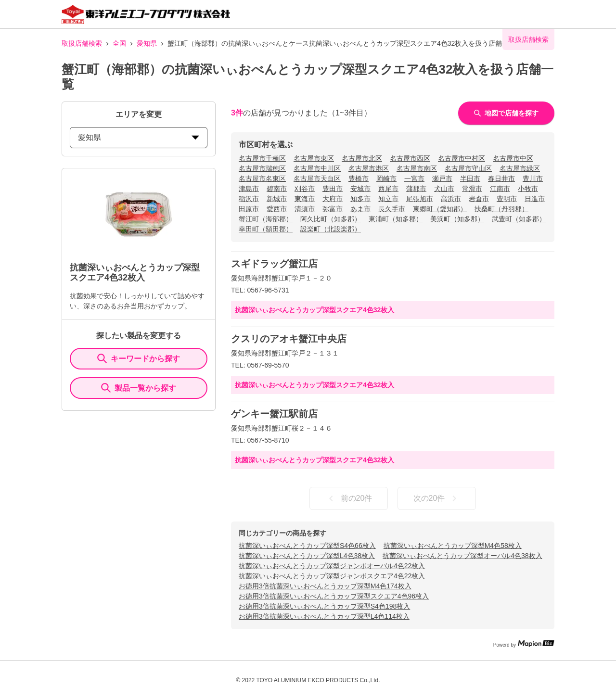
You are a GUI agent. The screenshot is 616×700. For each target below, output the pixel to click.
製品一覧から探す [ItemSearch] (139, 388)
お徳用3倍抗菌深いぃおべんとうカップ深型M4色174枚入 (325, 586)
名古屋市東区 (314, 158)
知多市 (360, 199)
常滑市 (472, 189)
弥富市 (333, 209)
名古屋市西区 (410, 158)
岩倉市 (479, 199)
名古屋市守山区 (468, 168)
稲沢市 (249, 199)
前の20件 (349, 498)
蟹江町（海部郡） (266, 219)
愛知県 (147, 43)
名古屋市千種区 (262, 158)
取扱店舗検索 (82, 43)
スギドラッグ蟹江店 (274, 264)
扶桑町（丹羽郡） (501, 209)
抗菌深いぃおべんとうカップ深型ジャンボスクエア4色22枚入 (332, 576)
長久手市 (392, 209)
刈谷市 (305, 189)
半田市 (470, 178)
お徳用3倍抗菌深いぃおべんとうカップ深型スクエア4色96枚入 (334, 596)
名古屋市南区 (417, 168)
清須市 (305, 209)
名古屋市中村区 (462, 158)
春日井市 (501, 178)
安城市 (360, 189)
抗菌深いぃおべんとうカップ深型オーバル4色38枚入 (462, 556)
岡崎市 (386, 178)
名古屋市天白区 (317, 178)
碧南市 (277, 189)
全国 (119, 43)
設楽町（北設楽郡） (331, 229)
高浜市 (451, 199)
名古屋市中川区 (317, 168)
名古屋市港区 (369, 168)
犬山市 (444, 189)
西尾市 (388, 189)
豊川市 (533, 178)
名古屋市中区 (513, 158)
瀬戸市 (442, 178)
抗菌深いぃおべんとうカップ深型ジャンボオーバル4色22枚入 (332, 566)
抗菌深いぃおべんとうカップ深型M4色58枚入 (453, 546)
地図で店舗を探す (506, 113)
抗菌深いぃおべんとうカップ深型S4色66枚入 (307, 546)
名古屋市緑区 (520, 168)
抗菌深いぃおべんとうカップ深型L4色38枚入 (307, 556)
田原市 (249, 209)
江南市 (500, 189)
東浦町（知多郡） (396, 219)
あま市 (360, 209)
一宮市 (414, 178)
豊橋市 (359, 178)
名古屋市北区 (362, 158)
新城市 (277, 199)
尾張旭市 (420, 199)
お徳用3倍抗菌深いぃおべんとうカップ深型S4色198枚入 (324, 606)
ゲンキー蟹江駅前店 (274, 414)
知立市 (388, 199)
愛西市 (277, 209)
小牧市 (528, 189)
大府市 (333, 199)
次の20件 (437, 498)
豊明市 (507, 199)
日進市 (535, 199)
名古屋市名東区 (262, 178)
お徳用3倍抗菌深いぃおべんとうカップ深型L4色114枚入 (324, 616)
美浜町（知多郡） (457, 219)
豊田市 (333, 189)
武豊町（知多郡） (519, 219)
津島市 (249, 189)
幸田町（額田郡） (266, 229)
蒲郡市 (416, 189)
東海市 (305, 199)
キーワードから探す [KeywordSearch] (139, 358)
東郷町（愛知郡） (440, 209)
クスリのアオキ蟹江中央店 (289, 339)
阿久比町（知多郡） (331, 219)
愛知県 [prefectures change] (139, 137)
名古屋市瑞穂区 (262, 168)
